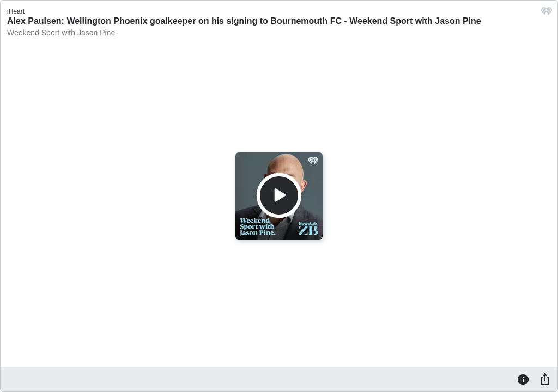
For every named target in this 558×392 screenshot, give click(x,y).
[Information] (523, 379)
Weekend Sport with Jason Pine (61, 33)
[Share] (545, 379)
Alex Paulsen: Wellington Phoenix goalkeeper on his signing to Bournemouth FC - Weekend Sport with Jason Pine (244, 21)
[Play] (279, 195)
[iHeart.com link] (547, 14)
